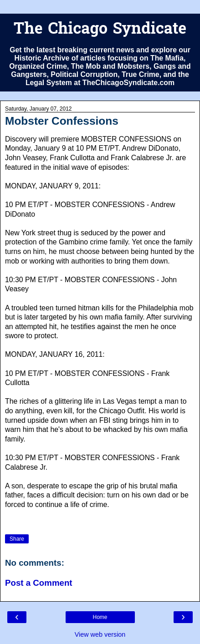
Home (100, 617)
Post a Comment (39, 583)
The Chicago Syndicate (100, 30)
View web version (100, 634)
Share (17, 539)
